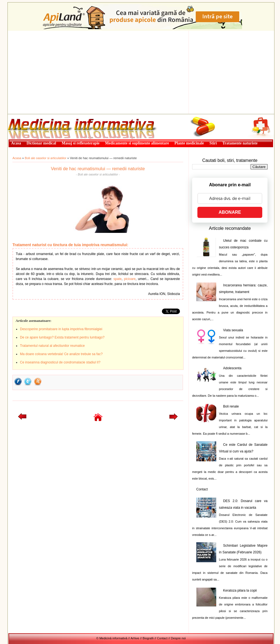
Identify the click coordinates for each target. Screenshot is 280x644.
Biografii (148, 638)
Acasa (17, 158)
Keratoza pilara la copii (240, 590)
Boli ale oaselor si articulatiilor (45, 158)
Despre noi (178, 638)
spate (117, 279)
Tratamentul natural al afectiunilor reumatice (52, 346)
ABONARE (230, 212)
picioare (130, 279)
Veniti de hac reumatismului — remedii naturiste (98, 169)
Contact (202, 489)
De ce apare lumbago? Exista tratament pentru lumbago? (62, 337)
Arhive (135, 638)
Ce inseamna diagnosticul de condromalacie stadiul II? (60, 362)
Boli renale (231, 406)
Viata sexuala (233, 330)
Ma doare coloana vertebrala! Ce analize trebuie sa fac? (61, 354)
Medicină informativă (22, 116)
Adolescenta (232, 368)
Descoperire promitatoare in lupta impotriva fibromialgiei (61, 329)
